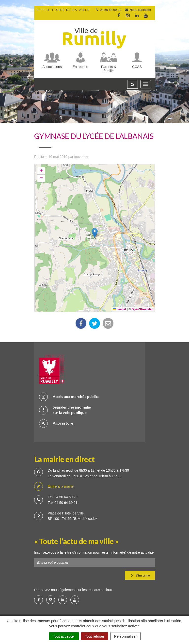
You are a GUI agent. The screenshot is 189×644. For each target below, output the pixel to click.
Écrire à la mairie (54, 487)
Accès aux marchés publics (69, 397)
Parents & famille (109, 69)
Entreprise (80, 67)
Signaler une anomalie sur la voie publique (65, 410)
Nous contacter (138, 10)
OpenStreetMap (142, 309)
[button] (95, 233)
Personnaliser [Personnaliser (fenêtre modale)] (126, 636)
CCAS (137, 67)
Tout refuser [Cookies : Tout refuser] (95, 636)
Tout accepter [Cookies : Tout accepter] (64, 636)
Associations (52, 67)
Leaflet (119, 309)
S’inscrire (140, 575)
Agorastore (56, 423)
